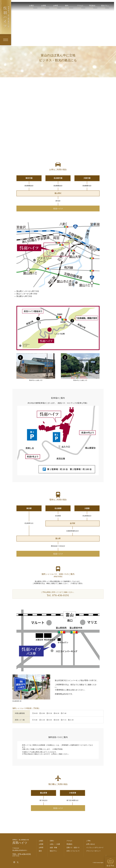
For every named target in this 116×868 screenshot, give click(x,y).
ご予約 (88, 841)
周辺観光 (92, 6)
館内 (67, 6)
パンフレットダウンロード (95, 848)
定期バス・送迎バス (73, 848)
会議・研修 (53, 848)
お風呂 (32, 6)
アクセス (80, 6)
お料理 (55, 6)
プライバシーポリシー (93, 851)
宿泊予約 (110, 862)
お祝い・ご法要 (55, 844)
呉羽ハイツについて (73, 851)
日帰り (52, 841)
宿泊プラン (105, 6)
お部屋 (43, 6)
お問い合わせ (90, 844)
